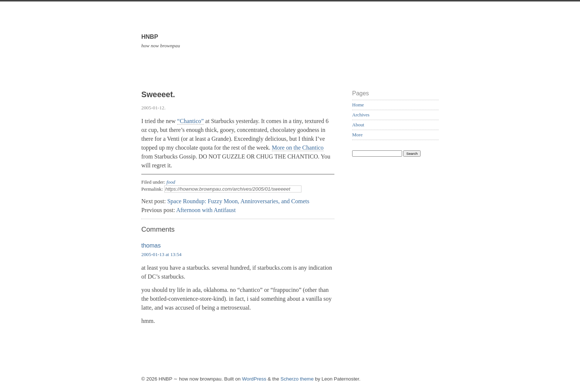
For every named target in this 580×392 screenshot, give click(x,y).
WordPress (254, 379)
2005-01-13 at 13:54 (161, 254)
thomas (151, 246)
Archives (361, 115)
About (358, 125)
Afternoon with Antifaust (206, 210)
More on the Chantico (298, 148)
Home (358, 105)
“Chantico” (190, 121)
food (171, 182)
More (357, 135)
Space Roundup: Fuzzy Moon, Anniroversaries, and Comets (238, 201)
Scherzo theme (297, 379)
